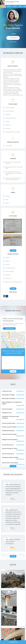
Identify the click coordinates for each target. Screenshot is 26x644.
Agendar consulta (13, 642)
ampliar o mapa (13, 340)
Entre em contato (13, 42)
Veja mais (13, 250)
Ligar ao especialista (9, 328)
